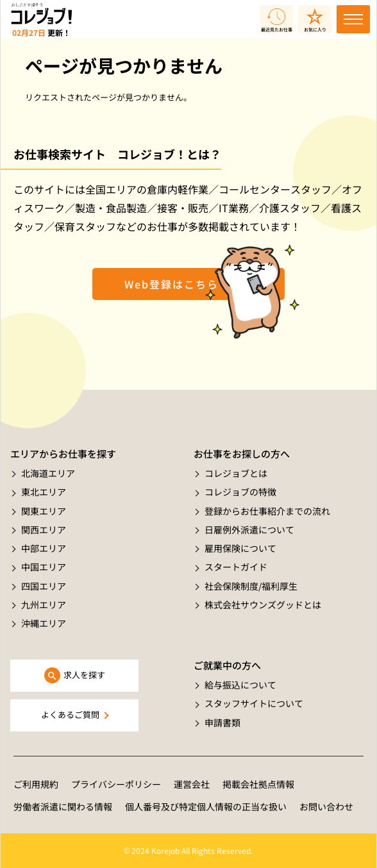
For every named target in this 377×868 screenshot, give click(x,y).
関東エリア (44, 511)
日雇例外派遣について (249, 530)
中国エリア (44, 567)
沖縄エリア (44, 623)
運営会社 (192, 784)
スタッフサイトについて (254, 703)
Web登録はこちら (172, 284)
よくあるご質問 (70, 714)
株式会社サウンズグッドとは (263, 605)
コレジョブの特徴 (240, 492)
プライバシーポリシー (116, 784)
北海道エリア (48, 473)
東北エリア (44, 492)
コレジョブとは (236, 473)
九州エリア (44, 605)
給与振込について (240, 685)
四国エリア (44, 586)
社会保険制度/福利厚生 (251, 586)
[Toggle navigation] (353, 19)
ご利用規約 (36, 784)
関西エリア (44, 530)
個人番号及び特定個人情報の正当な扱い (206, 806)
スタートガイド (236, 567)
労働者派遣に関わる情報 (63, 806)
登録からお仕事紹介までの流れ (267, 511)
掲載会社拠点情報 (258, 784)
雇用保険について (240, 548)
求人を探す (84, 675)
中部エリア (44, 548)
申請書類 (222, 722)
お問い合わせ (326, 806)
